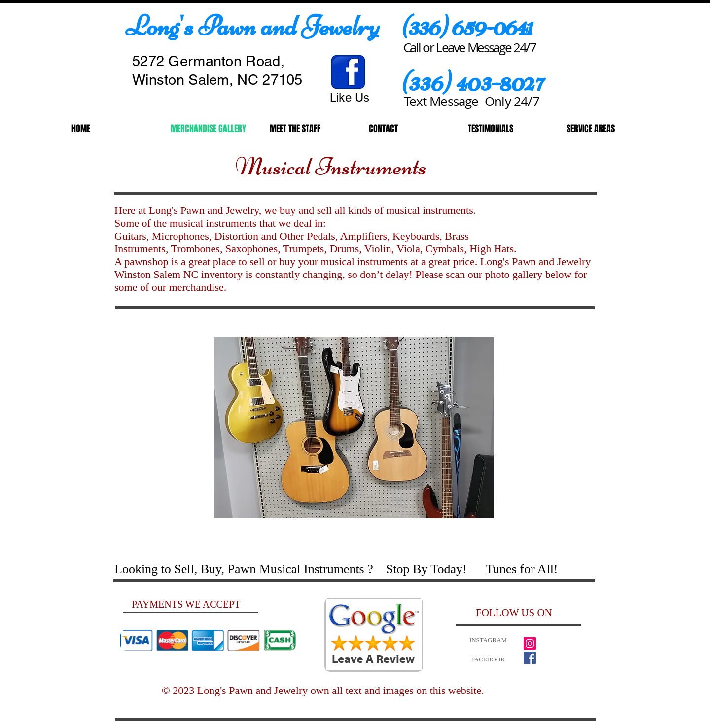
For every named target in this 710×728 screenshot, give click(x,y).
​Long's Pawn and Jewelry (252, 26)
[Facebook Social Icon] (530, 658)
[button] (354, 427)
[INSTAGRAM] (488, 641)
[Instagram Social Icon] (530, 643)
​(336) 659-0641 (467, 26)
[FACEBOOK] (488, 660)
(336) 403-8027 (472, 81)
